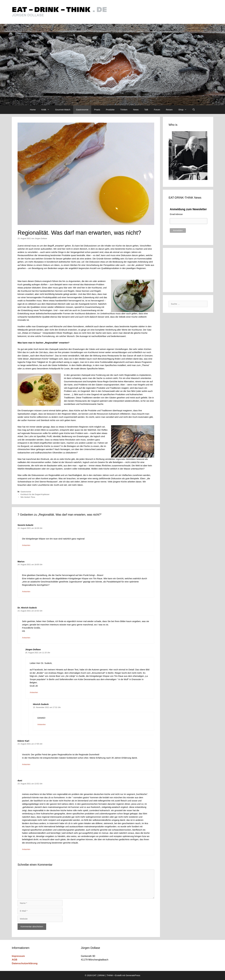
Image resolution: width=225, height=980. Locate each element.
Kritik (47, 110)
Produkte (110, 110)
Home (33, 110)
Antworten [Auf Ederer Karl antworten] (26, 764)
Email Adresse (176, 214)
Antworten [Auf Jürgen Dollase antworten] (34, 692)
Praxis (97, 110)
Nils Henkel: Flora (28, 497)
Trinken (124, 110)
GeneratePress (133, 975)
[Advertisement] (188, 269)
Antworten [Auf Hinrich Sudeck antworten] (42, 724)
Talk (146, 110)
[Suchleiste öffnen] (194, 110)
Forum (157, 110)
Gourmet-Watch (63, 110)
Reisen (169, 110)
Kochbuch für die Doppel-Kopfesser (35, 494)
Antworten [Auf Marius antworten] (26, 592)
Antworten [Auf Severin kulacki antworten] (26, 545)
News (136, 110)
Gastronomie (82, 110)
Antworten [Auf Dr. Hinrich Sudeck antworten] (26, 638)
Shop (184, 110)
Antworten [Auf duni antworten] (26, 849)
